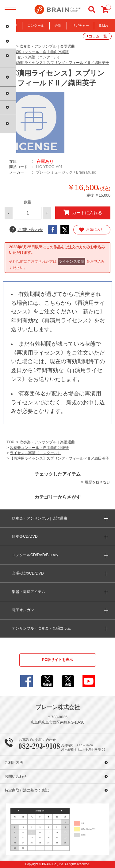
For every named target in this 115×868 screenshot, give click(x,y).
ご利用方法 (14, 763)
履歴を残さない (98, 482)
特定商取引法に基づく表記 (27, 790)
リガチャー (80, 26)
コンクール (36, 26)
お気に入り (92, 230)
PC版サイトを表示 (57, 660)
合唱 (58, 26)
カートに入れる (83, 212)
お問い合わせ (26, 230)
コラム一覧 (98, 36)
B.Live (104, 26)
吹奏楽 (12, 26)
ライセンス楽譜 (71, 261)
